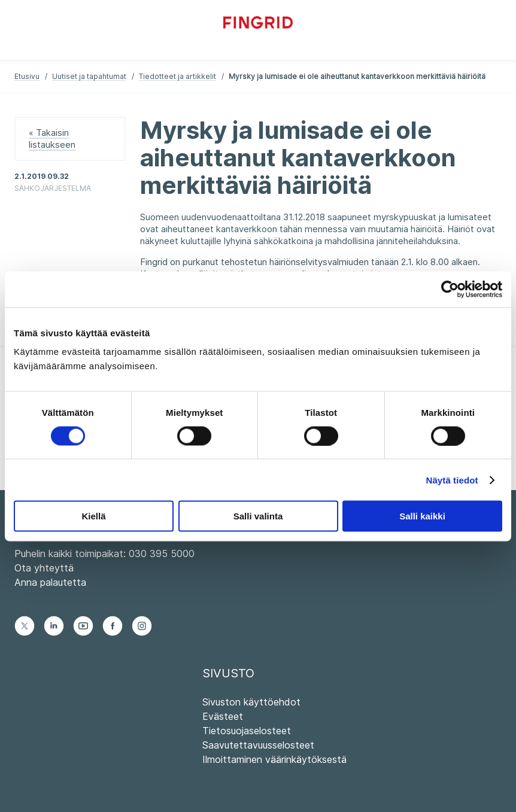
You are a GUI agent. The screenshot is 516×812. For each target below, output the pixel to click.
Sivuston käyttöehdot (251, 702)
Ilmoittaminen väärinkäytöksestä (274, 759)
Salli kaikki (422, 516)
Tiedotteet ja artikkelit (177, 76)
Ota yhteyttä (44, 568)
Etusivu (27, 76)
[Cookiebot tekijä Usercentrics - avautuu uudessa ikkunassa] (450, 289)
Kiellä (93, 516)
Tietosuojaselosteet (247, 731)
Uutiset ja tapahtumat (89, 76)
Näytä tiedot (452, 480)
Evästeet (223, 716)
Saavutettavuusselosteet (258, 745)
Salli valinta (258, 516)
